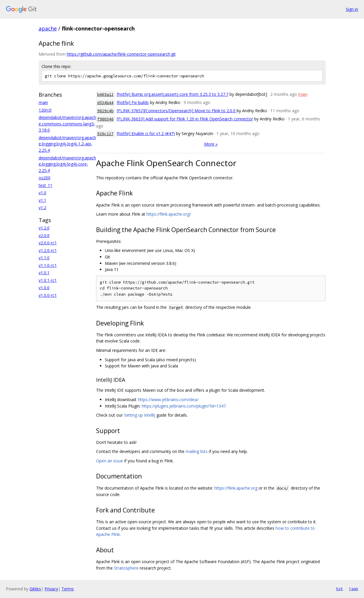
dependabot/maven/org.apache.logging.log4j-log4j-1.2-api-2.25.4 (67, 144)
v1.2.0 (44, 228)
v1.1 (42, 200)
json (353, 589)
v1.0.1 (44, 273)
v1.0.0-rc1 (48, 295)
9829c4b (105, 111)
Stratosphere (126, 568)
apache (48, 28)
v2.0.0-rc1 (48, 243)
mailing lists (197, 451)
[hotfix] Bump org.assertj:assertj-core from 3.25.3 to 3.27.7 (173, 94)
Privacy (51, 589)
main (43, 102)
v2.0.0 (44, 235)
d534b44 (105, 103)
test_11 (46, 185)
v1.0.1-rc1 (48, 280)
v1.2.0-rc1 (48, 250)
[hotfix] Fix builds (133, 102)
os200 (45, 178)
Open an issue (110, 461)
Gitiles (35, 589)
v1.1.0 (44, 258)
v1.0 (42, 193)
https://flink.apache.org (236, 488)
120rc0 (45, 110)
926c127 (105, 134)
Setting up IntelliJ (140, 415)
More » (211, 144)
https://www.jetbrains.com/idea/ (168, 399)
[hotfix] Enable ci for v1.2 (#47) (146, 133)
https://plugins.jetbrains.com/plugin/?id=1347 (184, 406)
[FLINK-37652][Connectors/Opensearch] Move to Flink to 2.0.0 (177, 111)
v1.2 (42, 208)
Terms (68, 589)
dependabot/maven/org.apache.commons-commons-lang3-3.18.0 (67, 124)
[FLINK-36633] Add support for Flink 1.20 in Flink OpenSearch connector (185, 119)
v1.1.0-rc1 (48, 265)
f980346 (105, 119)
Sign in (352, 9)
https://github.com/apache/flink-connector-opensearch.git (121, 54)
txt (339, 589)
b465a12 (105, 94)
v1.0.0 (44, 288)
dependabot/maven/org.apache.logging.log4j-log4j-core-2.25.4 (67, 164)
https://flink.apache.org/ (169, 214)
